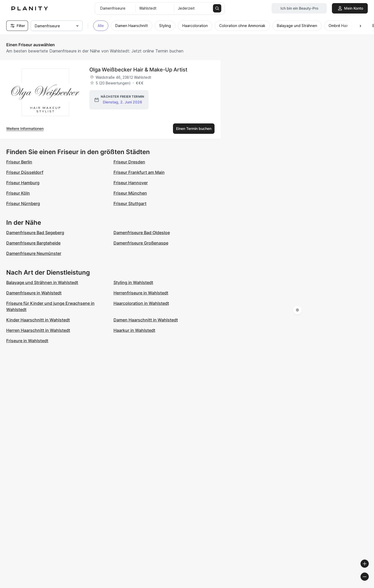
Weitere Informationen (25, 128)
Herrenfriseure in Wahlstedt (141, 293)
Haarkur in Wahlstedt (134, 330)
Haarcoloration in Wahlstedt (141, 303)
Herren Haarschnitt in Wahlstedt (38, 330)
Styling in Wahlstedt (133, 282)
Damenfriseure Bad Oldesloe (142, 233)
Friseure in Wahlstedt (27, 341)
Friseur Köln (18, 193)
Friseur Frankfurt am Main (139, 172)
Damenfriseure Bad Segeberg (35, 233)
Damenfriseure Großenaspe (141, 243)
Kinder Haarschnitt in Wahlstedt (38, 320)
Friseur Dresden (129, 162)
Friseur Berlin (19, 162)
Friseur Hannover (131, 183)
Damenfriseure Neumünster (34, 253)
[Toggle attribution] (368, 583)
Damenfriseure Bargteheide (33, 243)
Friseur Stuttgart (130, 203)
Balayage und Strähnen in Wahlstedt (42, 282)
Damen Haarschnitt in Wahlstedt (146, 320)
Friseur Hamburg (23, 183)
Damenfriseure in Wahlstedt (34, 293)
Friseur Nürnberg (23, 203)
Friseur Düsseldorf (25, 172)
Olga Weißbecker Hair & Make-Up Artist (138, 70)
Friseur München (130, 193)
